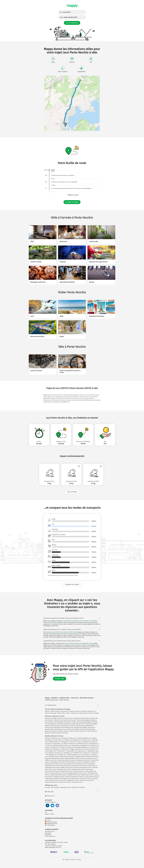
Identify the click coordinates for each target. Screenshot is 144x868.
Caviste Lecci (94, 747)
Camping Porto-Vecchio (89, 762)
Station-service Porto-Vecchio (58, 780)
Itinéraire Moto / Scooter (64, 713)
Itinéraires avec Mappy (51, 718)
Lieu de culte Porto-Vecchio (92, 777)
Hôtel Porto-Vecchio (54, 757)
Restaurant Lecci (56, 738)
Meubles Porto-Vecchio (74, 775)
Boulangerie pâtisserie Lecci (83, 747)
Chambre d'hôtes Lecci (55, 742)
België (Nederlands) (51, 824)
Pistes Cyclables (55, 787)
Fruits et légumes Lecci (52, 755)
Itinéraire (47, 711)
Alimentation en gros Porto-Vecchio (70, 779)
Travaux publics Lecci (72, 751)
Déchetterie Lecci (78, 753)
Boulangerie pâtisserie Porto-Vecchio (77, 773)
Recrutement (48, 833)
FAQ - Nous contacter (50, 844)
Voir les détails (72, 492)
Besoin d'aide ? (50, 796)
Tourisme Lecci (61, 751)
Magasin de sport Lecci (76, 749)
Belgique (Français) (51, 822)
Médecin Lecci (88, 742)
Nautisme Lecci (55, 747)
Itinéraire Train (91, 711)
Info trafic (47, 787)
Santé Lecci (73, 742)
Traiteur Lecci (64, 747)
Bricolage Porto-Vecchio (73, 780)
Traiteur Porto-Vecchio (64, 782)
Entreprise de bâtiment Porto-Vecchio (55, 758)
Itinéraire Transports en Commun (78, 711)
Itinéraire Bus (75, 713)
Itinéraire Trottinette (94, 713)
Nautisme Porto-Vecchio (78, 769)
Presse (47, 836)
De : (65, 12)
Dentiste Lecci (49, 749)
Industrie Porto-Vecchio (87, 775)
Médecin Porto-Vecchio (67, 768)
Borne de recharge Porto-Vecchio (83, 768)
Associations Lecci (58, 744)
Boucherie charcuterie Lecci (56, 753)
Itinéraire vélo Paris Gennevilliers (60, 733)
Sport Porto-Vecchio (78, 766)
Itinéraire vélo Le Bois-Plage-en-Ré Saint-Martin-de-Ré (59, 727)
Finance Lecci (87, 753)
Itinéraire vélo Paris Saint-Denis (78, 731)
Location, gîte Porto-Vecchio (57, 762)
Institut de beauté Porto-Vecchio (58, 775)
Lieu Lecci (47, 747)
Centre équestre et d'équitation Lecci (81, 745)
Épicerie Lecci (95, 745)
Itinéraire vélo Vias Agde (80, 727)
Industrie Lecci (62, 755)
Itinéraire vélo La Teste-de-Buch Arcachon (65, 720)
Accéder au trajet (72, 202)
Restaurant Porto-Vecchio (67, 757)
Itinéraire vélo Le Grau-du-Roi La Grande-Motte (66, 729)
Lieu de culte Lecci (86, 755)
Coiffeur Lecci (68, 740)
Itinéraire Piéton (55, 711)
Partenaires (52, 836)
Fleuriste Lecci (95, 753)
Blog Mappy (48, 835)
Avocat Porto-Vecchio (77, 782)
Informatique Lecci (94, 744)
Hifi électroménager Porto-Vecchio (75, 777)
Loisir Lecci (49, 745)
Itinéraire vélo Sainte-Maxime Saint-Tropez (60, 722)
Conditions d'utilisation (51, 842)
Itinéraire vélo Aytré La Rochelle (60, 731)
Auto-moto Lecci (59, 740)
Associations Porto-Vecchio (64, 769)
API (46, 812)
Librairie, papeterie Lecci (74, 755)
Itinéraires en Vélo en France (65, 718)
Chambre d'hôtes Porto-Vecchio (74, 762)
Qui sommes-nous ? (50, 831)
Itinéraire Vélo (64, 711)
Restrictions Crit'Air (66, 787)
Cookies (66, 842)
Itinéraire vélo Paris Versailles (82, 718)
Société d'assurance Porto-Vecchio (67, 760)
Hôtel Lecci (48, 738)
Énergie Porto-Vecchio (59, 777)
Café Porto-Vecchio (82, 764)
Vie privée (60, 842)
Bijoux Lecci (71, 747)
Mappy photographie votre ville (53, 847)
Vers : (69, 17)
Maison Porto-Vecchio (93, 757)
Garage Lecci (65, 738)
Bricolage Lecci (68, 753)
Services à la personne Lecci (90, 749)
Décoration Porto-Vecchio (87, 780)
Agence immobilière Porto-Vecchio (74, 758)
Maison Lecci (73, 738)
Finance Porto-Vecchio (85, 779)
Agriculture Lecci (82, 751)
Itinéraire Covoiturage (51, 713)
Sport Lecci (80, 742)
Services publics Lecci (51, 751)
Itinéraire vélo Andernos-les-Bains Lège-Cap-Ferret (71, 724)
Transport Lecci (86, 740)
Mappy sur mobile (49, 814)
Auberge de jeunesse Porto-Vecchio (54, 764)
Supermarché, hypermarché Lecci (61, 745)
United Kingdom (50, 825)
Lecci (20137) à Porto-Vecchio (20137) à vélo (64, 632)
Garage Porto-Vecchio (80, 757)
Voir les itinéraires (72, 23)
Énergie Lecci (57, 749)
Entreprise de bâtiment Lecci (84, 738)
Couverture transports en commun (54, 846)
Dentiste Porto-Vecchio (66, 771)
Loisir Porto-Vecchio (79, 771)
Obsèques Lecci (77, 740)
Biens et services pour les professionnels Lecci (76, 744)
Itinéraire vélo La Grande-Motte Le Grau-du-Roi (63, 726)
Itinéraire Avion (83, 713)
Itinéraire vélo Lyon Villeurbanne (85, 726)
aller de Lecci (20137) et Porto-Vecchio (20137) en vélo (77, 643)
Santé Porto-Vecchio (66, 766)
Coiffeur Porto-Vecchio (51, 760)
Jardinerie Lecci (65, 749)
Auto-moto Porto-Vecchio (90, 758)
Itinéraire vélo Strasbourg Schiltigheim (82, 722)
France (48, 820)
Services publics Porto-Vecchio (58, 773)
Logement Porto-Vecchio (51, 782)
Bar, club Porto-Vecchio (70, 764)
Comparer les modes (72, 584)
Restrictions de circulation (78, 787)
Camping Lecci (65, 742)
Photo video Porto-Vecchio (53, 779)
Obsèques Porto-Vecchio (83, 760)
